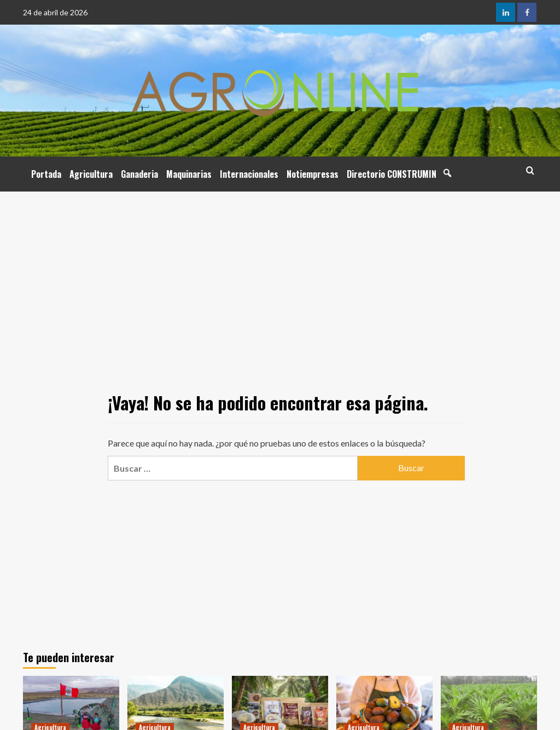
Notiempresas (313, 174)
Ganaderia (139, 174)
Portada (46, 174)
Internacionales (249, 174)
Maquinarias (189, 174)
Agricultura (91, 174)
